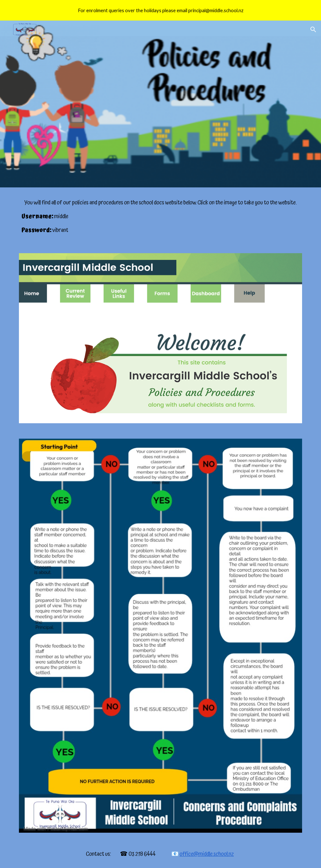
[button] (313, 30)
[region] (160, 10)
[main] (160, 216)
